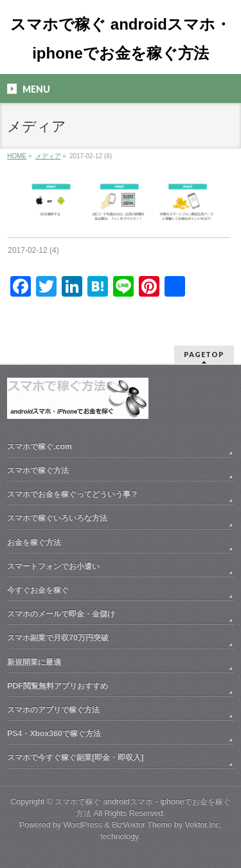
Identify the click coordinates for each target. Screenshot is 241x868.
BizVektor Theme (142, 825)
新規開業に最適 (34, 662)
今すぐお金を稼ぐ (38, 590)
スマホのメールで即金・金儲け (61, 614)
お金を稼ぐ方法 (34, 542)
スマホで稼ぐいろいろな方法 (57, 518)
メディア (48, 156)
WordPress (83, 825)
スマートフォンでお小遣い (53, 566)
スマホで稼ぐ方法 (38, 470)
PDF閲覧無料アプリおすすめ (58, 686)
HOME (17, 156)
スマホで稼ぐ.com (40, 447)
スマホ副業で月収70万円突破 (58, 638)
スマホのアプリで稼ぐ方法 (53, 710)
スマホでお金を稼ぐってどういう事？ (73, 494)
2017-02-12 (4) (33, 250)
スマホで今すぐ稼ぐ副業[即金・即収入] (75, 757)
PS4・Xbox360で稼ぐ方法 (54, 734)
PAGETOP (204, 354)
